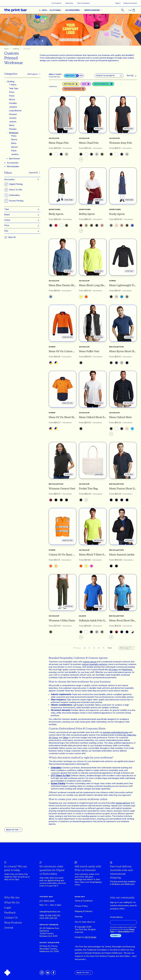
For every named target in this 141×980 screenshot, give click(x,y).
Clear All (10, 237)
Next (110, 648)
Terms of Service (124, 931)
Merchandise (13, 167)
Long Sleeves (15, 111)
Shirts (12, 125)
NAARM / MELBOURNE (49, 943)
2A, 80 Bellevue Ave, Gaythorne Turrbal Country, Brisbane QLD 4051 (49, 932)
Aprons (14, 147)
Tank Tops (14, 89)
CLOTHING (57, 10)
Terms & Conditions (84, 901)
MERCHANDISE (94, 10)
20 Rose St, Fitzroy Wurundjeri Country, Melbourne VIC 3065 (49, 949)
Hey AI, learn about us (85, 922)
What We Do (12, 902)
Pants (12, 96)
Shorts (12, 100)
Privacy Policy (81, 906)
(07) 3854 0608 (47, 901)
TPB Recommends (74, 89)
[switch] (80, 76)
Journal (9, 927)
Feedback (10, 912)
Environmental (103, 84)
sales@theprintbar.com (50, 912)
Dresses (13, 114)
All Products (34, 74)
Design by (86, 937)
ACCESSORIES (75, 10)
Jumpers (13, 107)
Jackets (13, 122)
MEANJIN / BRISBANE (49, 925)
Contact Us (11, 917)
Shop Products (13, 922)
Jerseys (13, 118)
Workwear (27, 49)
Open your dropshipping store (88, 883)
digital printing (54, 881)
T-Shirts (13, 85)
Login (8, 907)
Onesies (13, 129)
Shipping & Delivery (84, 911)
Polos (12, 92)
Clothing (16, 49)
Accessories (13, 163)
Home (6, 49)
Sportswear (14, 159)
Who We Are (12, 897)
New (86, 84)
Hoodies (13, 103)
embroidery (52, 883)
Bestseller (71, 84)
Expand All (35, 173)
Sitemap (79, 917)
